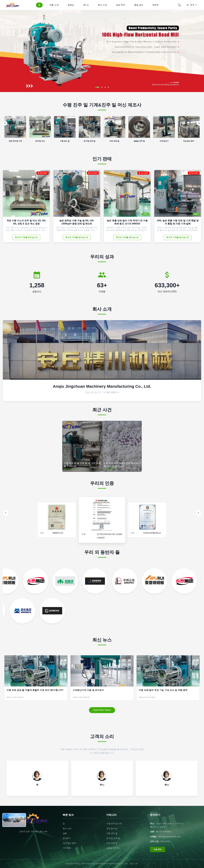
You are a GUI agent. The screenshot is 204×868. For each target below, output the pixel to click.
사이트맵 (67, 848)
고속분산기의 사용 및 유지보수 (88, 690)
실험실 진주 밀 (113, 848)
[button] (97, 87)
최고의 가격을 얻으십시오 (26, 237)
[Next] (199, 123)
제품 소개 (54, 5)
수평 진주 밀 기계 (114, 824)
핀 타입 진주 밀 (113, 838)
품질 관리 (139, 5)
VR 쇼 (86, 5)
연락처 (155, 5)
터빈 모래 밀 (112, 843)
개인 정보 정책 (69, 843)
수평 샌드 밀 (112, 833)
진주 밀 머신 (112, 828)
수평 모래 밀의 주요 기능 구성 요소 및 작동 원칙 (163, 690)
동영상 (71, 5)
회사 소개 (102, 5)
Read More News (102, 710)
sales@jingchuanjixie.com (169, 837)
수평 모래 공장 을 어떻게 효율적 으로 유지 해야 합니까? (35, 690)
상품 (65, 833)
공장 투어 (121, 5)
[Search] (179, 5)
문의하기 (67, 838)
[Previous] (5, 123)
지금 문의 (158, 849)
